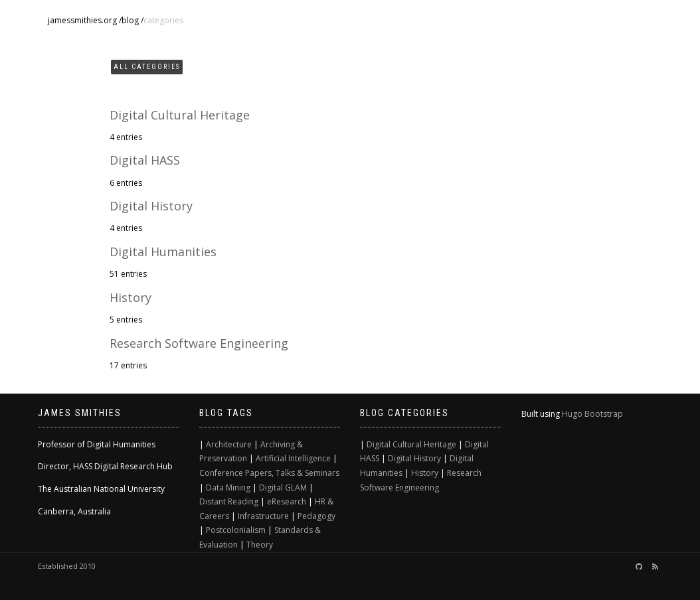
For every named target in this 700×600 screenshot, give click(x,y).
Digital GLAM (283, 487)
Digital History (151, 206)
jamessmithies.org (82, 20)
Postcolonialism (236, 530)
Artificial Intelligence (293, 458)
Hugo (572, 414)
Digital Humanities (163, 252)
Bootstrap (604, 414)
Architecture (229, 444)
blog (130, 20)
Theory (260, 545)
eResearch (287, 501)
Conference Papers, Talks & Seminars (269, 473)
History (131, 297)
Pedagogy (316, 516)
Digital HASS (145, 160)
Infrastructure (263, 516)
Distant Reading (229, 501)
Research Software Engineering (199, 343)
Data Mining (228, 487)
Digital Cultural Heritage (180, 115)
